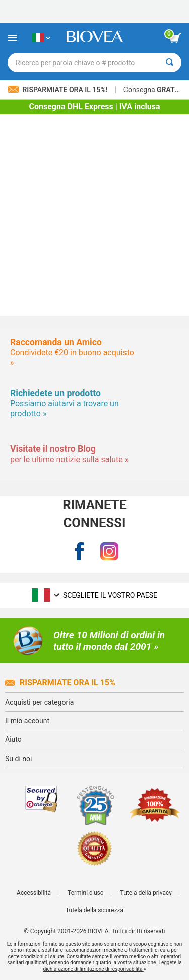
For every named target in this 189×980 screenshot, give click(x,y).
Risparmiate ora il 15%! (58, 90)
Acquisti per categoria (39, 702)
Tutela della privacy (146, 893)
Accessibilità (34, 893)
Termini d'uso (86, 893)
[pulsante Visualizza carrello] (175, 38)
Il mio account (27, 721)
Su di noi (18, 759)
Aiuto (13, 739)
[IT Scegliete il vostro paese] (41, 38)
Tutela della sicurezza (94, 910)
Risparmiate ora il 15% (60, 682)
